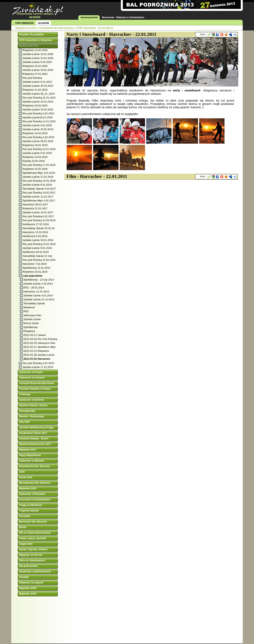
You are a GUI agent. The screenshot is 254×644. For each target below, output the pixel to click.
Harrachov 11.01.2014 (36, 292)
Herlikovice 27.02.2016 (36, 224)
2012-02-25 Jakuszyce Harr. (40, 343)
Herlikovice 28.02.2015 (36, 252)
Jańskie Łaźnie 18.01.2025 (38, 70)
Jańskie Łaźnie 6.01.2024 (37, 82)
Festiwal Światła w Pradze (35, 389)
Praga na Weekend (31, 505)
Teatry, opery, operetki (33, 538)
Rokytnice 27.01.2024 (35, 74)
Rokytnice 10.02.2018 (35, 169)
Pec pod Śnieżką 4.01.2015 (38, 363)
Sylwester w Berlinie (32, 400)
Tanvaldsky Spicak (34, 303)
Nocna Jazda (31, 323)
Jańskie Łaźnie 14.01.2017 (38, 212)
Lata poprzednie (33, 276)
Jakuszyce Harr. (33, 315)
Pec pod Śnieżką (32, 78)
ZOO (22, 472)
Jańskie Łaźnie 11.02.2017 (38, 197)
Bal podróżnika (28, 566)
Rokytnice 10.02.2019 (35, 133)
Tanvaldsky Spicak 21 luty (37, 256)
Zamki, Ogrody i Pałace (33, 549)
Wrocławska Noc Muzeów (35, 483)
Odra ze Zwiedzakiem (32, 560)
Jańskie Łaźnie (32, 319)
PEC (26, 311)
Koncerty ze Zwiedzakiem (35, 499)
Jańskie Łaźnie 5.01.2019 (37, 153)
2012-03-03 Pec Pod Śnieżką (40, 339)
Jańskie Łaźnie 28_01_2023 (39, 94)
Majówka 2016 (28, 488)
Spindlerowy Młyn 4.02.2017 (39, 201)
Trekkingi (25, 394)
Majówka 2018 (28, 588)
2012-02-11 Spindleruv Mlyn (40, 347)
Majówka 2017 (28, 450)
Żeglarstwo (26, 544)
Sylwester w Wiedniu (32, 461)
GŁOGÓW (44, 23)
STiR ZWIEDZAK (25, 23)
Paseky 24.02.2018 (34, 161)
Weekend (29, 307)
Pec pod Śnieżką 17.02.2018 (39, 165)
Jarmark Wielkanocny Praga (36, 427)
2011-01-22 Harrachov (37, 359)
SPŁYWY (25, 422)
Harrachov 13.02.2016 (36, 232)
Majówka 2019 (28, 594)
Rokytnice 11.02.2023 (35, 90)
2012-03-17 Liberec (35, 335)
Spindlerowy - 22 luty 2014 (39, 280)
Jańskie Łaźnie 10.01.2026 (38, 58)
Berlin (23, 527)
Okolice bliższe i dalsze (33, 405)
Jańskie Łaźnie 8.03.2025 (37, 62)
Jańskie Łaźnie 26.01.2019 (38, 141)
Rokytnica (29, 331)
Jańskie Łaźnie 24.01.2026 (38, 54)
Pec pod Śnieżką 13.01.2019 (39, 149)
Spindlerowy (31, 327)
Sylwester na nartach (32, 378)
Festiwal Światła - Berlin (34, 439)
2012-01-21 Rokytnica (36, 351)
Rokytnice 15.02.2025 (35, 66)
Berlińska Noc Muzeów (33, 522)
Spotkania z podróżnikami (35, 571)
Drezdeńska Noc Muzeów (35, 466)
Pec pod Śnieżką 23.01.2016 (39, 244)
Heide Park (26, 477)
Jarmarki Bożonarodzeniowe (37, 383)
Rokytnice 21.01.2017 (35, 208)
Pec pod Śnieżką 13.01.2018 (39, 181)
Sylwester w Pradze (31, 372)
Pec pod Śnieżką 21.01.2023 (39, 98)
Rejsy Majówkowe (30, 455)
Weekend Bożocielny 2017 (35, 444)
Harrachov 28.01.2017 (36, 204)
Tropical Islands (29, 511)
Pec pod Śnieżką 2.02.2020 (38, 113)
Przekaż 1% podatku (32, 35)
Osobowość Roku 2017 (33, 433)
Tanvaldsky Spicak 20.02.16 (39, 228)
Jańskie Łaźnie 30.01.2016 (38, 240)
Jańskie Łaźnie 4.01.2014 (38, 295)
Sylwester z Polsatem (32, 494)
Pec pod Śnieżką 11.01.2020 (39, 121)
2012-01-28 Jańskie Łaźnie (39, 355)
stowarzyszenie (89, 17)
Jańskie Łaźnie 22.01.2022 (38, 102)
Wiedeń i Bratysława (32, 416)
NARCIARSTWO (29, 46)
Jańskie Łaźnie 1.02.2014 (38, 284)
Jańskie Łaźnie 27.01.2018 (38, 177)
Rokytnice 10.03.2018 (35, 157)
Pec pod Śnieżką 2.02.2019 (38, 137)
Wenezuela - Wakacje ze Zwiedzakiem (123, 17)
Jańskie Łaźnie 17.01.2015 (38, 367)
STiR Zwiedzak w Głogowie (36, 40)
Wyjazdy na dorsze (31, 555)
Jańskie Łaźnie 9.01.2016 (37, 248)
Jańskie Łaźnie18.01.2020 (38, 117)
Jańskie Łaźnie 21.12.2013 (39, 299)
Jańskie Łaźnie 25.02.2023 (38, 86)
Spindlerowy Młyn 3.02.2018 (39, 173)
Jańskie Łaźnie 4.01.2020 (37, 125)
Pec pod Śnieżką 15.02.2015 (39, 260)
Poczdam (25, 516)
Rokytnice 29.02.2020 (35, 106)
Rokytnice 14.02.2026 (35, 50)
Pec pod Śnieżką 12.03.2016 (39, 220)
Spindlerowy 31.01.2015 (37, 268)
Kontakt (24, 577)
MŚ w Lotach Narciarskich (35, 533)
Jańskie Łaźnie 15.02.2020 (38, 110)
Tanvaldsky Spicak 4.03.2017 (39, 189)
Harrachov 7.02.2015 (35, 264)
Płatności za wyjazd (31, 583)
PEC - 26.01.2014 (34, 288)
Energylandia (27, 411)
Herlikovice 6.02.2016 (35, 236)
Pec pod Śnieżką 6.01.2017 (38, 216)
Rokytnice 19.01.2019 (35, 145)
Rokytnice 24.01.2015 (35, 272)
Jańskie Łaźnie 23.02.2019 (38, 129)
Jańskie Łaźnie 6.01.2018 (37, 185)
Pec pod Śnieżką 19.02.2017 (39, 193)
